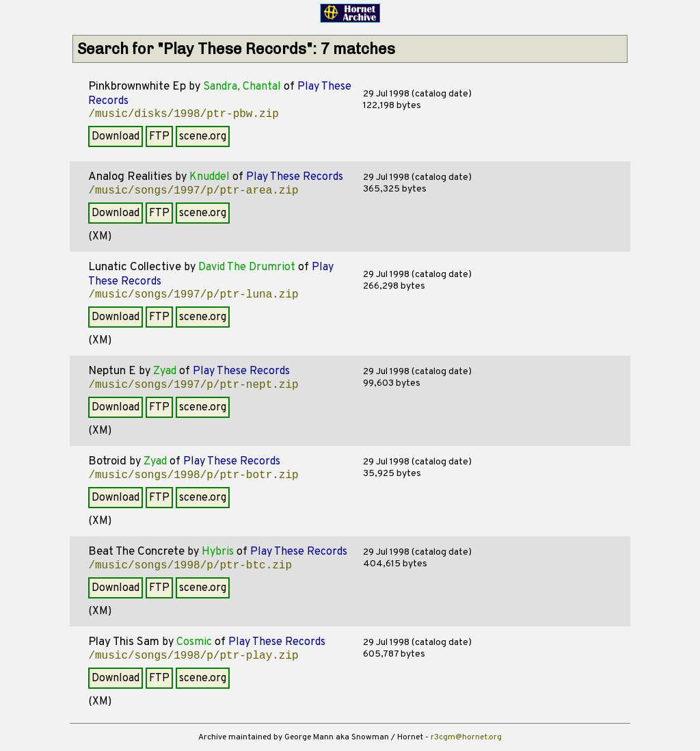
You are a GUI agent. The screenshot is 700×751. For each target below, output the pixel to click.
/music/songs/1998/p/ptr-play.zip (193, 656)
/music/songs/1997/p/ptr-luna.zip (193, 295)
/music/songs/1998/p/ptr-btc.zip (190, 566)
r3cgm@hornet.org (466, 737)
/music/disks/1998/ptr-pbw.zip (183, 114)
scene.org (203, 137)
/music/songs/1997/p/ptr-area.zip (193, 191)
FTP (159, 137)
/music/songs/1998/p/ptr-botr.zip (193, 475)
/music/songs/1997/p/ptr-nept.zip (193, 385)
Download (116, 137)
